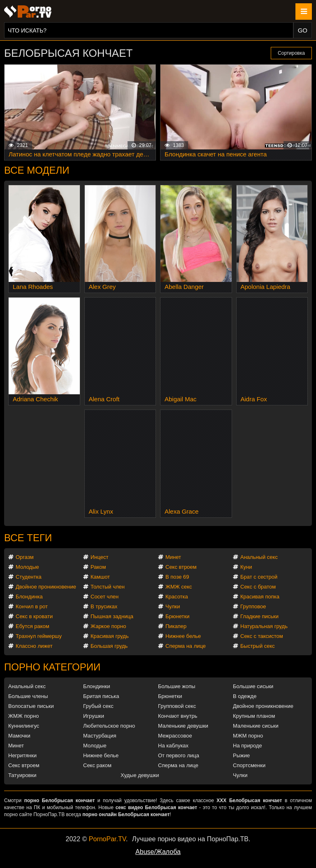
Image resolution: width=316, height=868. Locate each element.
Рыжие (241, 755)
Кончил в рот (32, 606)
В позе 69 (177, 577)
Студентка (29, 577)
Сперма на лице (186, 646)
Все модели (37, 170)
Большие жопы (177, 686)
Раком (98, 567)
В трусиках (104, 606)
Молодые (27, 567)
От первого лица (179, 755)
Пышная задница (112, 616)
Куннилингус (24, 726)
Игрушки (94, 716)
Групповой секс (177, 706)
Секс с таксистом (262, 636)
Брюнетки (177, 616)
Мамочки (19, 736)
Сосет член (105, 597)
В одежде (245, 696)
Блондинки (97, 686)
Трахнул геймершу (39, 636)
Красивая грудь (110, 636)
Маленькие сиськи (256, 726)
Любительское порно (109, 726)
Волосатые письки (31, 706)
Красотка (177, 597)
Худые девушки (140, 775)
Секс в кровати (34, 616)
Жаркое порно (108, 626)
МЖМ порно (248, 736)
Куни (246, 567)
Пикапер (176, 626)
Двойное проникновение (46, 587)
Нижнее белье (183, 636)
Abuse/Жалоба (158, 852)
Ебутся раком (33, 626)
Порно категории (52, 667)
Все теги (28, 538)
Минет (173, 557)
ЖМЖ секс (179, 587)
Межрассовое (175, 736)
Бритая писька (101, 696)
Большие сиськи (253, 686)
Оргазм (25, 557)
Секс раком (97, 765)
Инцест (100, 557)
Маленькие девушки (183, 726)
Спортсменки (249, 765)
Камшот (100, 577)
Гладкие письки (259, 616)
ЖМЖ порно (23, 716)
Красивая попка (260, 597)
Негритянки (22, 755)
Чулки (173, 606)
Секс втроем (181, 567)
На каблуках (173, 746)
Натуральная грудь (264, 626)
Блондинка (29, 597)
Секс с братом (258, 587)
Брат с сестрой (259, 577)
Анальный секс (259, 557)
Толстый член (108, 587)
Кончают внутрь (178, 716)
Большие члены (28, 696)
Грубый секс (98, 706)
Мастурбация (100, 736)
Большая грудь (109, 646)
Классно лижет (34, 646)
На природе (247, 746)
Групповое (253, 606)
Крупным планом (254, 716)
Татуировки (22, 775)
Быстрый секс (258, 646)
